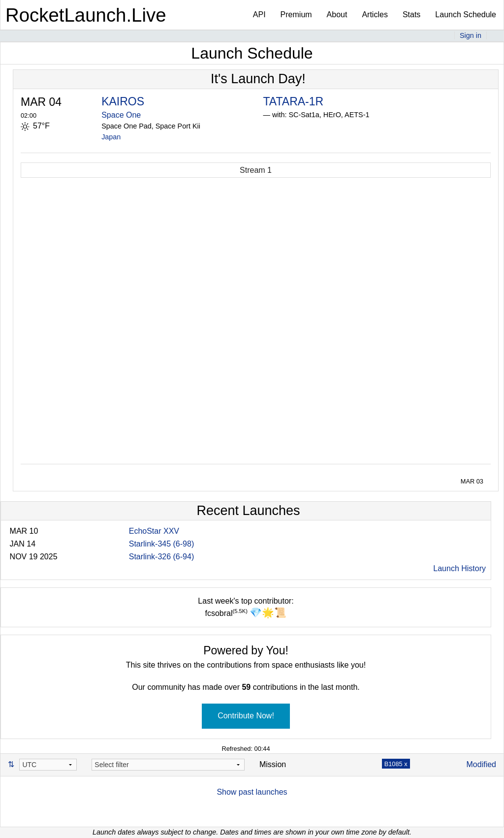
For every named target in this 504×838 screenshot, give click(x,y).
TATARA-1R (293, 101)
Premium (296, 15)
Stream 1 (256, 170)
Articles (375, 15)
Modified (481, 764)
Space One (121, 115)
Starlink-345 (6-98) (162, 544)
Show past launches (252, 792)
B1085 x (396, 764)
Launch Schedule (466, 15)
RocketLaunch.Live (86, 15)
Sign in (471, 35)
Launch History (459, 568)
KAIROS (123, 101)
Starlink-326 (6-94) (162, 557)
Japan (111, 137)
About (337, 15)
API (259, 15)
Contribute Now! (246, 716)
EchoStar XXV (154, 531)
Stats (411, 15)
